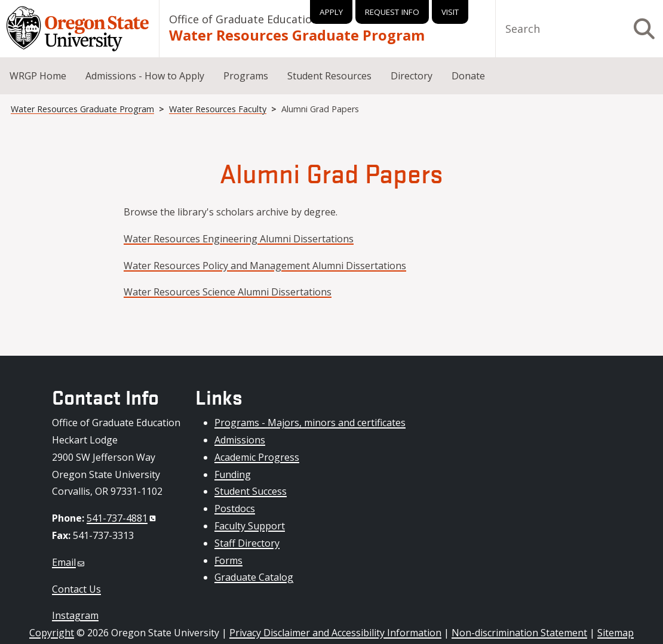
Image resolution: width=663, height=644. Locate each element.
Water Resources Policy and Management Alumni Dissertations (265, 266)
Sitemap (616, 633)
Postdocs (235, 509)
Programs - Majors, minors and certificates (310, 423)
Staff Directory (247, 543)
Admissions (240, 440)
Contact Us (76, 589)
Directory (412, 76)
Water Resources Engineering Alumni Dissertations (239, 239)
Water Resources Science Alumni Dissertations (228, 292)
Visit (450, 12)
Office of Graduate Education (244, 19)
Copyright (52, 633)
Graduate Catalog (254, 577)
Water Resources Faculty (218, 109)
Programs (246, 76)
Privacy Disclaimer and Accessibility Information (335, 633)
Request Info (392, 12)
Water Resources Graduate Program (297, 35)
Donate (468, 76)
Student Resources (329, 76)
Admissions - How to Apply (145, 76)
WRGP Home (38, 76)
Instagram (75, 615)
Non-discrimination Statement (519, 633)
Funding (233, 474)
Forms (228, 560)
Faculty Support (250, 526)
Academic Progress (257, 457)
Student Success (251, 491)
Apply (331, 12)
